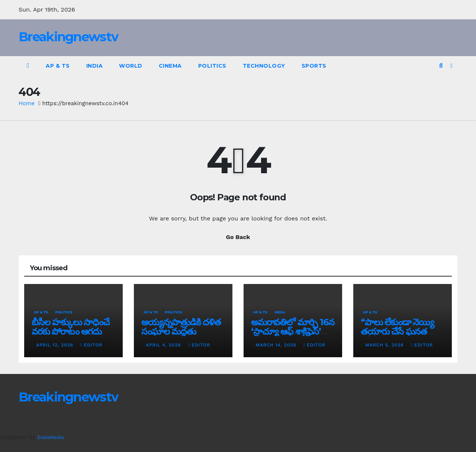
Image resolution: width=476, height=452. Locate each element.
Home (27, 103)
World (131, 66)
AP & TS (58, 66)
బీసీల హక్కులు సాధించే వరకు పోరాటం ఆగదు (70, 327)
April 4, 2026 (164, 345)
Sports (314, 66)
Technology (264, 66)
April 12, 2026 (56, 345)
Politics (212, 66)
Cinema (170, 66)
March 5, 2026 (385, 345)
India (95, 66)
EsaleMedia (50, 437)
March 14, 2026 (277, 345)
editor (91, 345)
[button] (441, 66)
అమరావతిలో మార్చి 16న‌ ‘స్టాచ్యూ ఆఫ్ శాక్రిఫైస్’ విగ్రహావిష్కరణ (292, 331)
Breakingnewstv (68, 37)
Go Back (238, 237)
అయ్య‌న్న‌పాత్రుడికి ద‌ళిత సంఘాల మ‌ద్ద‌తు (181, 327)
